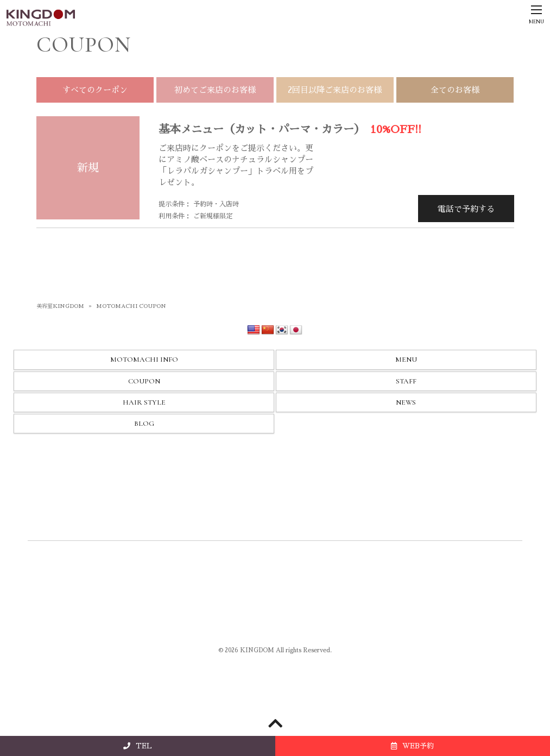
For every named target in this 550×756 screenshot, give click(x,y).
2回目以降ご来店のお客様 (335, 90)
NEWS (406, 402)
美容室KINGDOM (60, 306)
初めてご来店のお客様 (215, 90)
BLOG (144, 424)
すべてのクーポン (95, 90)
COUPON (144, 381)
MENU (406, 360)
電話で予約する (466, 209)
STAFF (406, 381)
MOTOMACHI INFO (144, 360)
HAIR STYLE (144, 402)
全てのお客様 (455, 90)
